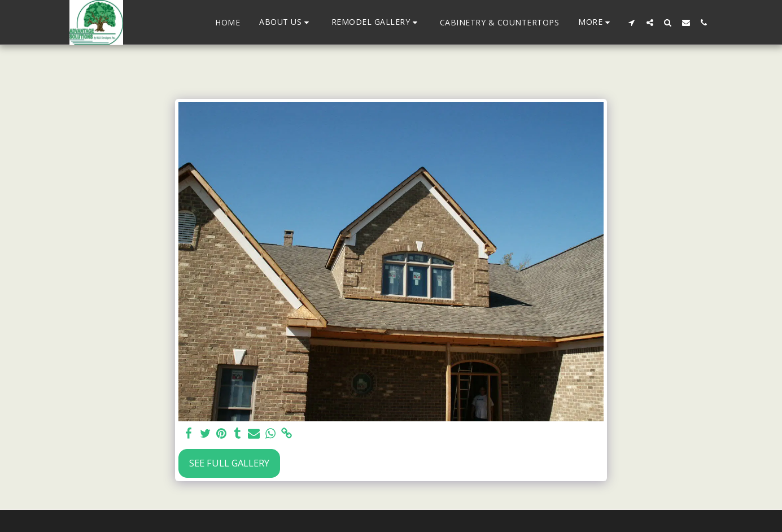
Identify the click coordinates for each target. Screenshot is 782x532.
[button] (286, 22)
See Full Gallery (229, 463)
